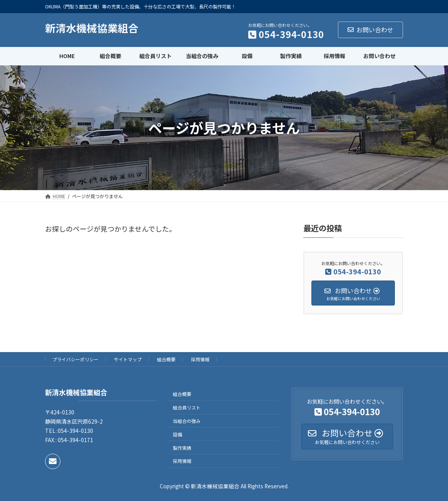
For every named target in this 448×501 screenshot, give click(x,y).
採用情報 (200, 359)
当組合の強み (187, 421)
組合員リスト (187, 407)
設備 (177, 434)
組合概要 (166, 359)
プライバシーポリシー (75, 359)
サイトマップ (128, 359)
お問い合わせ (370, 30)
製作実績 (182, 448)
